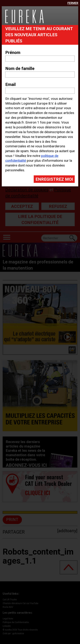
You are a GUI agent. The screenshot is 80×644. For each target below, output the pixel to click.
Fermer (73, 3)
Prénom (13, 53)
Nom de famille (20, 69)
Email (11, 84)
